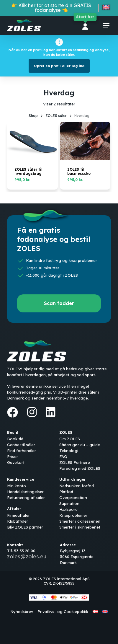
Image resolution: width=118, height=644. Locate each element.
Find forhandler (22, 451)
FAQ (63, 456)
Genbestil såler (21, 445)
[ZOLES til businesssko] (85, 141)
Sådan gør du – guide (80, 445)
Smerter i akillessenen (80, 521)
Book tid (15, 439)
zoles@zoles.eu (27, 556)
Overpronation (73, 498)
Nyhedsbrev (22, 612)
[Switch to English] (106, 8)
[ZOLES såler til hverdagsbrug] (32, 141)
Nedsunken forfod (77, 486)
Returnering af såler (26, 498)
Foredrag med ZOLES (80, 468)
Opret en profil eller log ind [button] (59, 66)
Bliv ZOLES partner (25, 527)
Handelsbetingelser (25, 492)
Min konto (17, 486)
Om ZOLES (70, 439)
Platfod (66, 492)
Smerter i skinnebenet (80, 527)
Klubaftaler (18, 521)
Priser (13, 456)
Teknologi (69, 451)
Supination (69, 503)
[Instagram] (32, 412)
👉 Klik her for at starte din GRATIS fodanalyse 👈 (51, 8)
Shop (33, 116)
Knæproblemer (73, 515)
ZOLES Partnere (75, 462)
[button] (106, 25)
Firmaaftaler (18, 515)
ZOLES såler (56, 116)
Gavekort (16, 462)
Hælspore (68, 509)
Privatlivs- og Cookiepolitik (63, 612)
